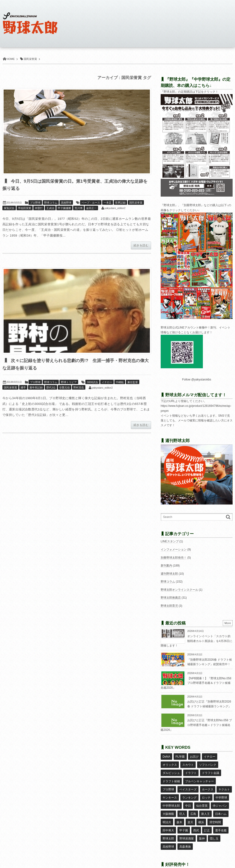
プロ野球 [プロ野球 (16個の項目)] (168, 784)
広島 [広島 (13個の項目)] (193, 805)
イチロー (107, 383)
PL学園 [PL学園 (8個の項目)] (180, 756)
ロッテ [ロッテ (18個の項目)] (206, 791)
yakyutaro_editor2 (115, 208)
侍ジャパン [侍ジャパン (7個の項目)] (220, 798)
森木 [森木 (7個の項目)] (179, 812)
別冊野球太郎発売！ (174, 558)
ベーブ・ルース (91, 203)
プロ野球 (35, 203)
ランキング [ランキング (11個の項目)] (189, 791)
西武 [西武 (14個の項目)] (196, 819)
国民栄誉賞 (136, 203)
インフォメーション (174, 550)
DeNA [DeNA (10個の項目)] (166, 756)
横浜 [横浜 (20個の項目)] (201, 812)
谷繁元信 (65, 388)
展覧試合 (9, 208)
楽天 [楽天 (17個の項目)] (190, 812)
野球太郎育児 (169, 606)
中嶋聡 (120, 383)
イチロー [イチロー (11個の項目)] (209, 756)
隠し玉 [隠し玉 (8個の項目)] (214, 826)
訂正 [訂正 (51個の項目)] (207, 819)
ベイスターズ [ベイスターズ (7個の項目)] (188, 784)
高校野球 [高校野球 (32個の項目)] (168, 833)
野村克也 (79, 388)
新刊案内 (166, 566)
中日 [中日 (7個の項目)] (188, 798)
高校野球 (66, 203)
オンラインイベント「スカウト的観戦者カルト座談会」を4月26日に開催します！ (197, 641)
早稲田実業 (25, 208)
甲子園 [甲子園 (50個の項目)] (183, 819)
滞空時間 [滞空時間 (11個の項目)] (215, 812)
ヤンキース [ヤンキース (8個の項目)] (170, 791)
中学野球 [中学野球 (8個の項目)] (221, 791)
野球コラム (51, 203)
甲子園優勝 (64, 208)
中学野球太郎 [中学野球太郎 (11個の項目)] (171, 798)
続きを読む (141, 246)
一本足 (108, 203)
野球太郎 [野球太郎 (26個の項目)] (168, 826)
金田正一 (91, 208)
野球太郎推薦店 (171, 598)
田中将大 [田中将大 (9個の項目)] (168, 819)
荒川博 (79, 208)
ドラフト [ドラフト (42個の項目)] (191, 770)
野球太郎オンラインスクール (179, 590)
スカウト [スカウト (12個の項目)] (188, 763)
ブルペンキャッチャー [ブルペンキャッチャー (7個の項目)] (199, 777)
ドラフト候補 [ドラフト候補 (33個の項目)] (171, 777)
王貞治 (50, 208)
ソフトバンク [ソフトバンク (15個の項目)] (207, 763)
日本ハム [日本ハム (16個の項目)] (220, 805)
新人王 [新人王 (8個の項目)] (205, 805)
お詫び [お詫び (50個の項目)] (194, 756)
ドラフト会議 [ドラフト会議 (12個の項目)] (210, 770)
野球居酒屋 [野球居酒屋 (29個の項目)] (186, 826)
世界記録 (120, 203)
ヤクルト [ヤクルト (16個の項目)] (224, 784)
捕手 (23, 388)
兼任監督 (133, 383)
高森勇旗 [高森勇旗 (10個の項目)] (185, 833)
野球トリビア (69, 383)
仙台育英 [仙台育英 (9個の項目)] (202, 798)
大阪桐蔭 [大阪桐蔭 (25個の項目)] (168, 805)
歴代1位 (51, 388)
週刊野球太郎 (169, 574)
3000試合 (92, 383)
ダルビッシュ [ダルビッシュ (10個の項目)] (171, 770)
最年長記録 (36, 388)
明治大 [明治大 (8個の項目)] (167, 812)
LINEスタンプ (170, 541)
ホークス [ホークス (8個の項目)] (207, 784)
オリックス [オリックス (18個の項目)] (170, 763)
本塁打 (39, 208)
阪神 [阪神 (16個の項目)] (202, 826)
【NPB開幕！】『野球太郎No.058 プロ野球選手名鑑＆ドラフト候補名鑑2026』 (196, 683)
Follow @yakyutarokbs (197, 380)
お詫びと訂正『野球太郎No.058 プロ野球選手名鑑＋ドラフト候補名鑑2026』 (196, 725)
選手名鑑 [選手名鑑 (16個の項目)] (220, 819)
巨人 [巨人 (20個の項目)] (182, 805)
